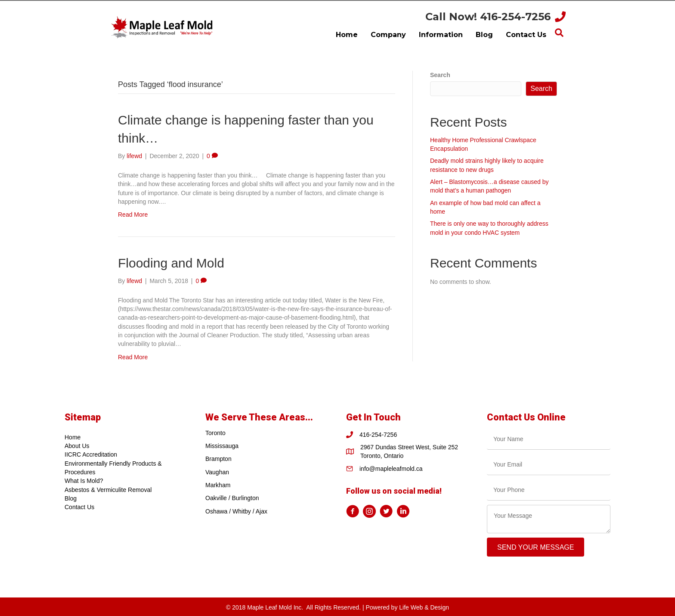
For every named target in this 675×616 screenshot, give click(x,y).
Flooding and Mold (171, 263)
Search (440, 75)
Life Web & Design (424, 607)
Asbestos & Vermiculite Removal (108, 490)
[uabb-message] (549, 519)
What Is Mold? (84, 481)
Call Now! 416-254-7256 (488, 17)
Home (73, 437)
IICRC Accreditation (91, 454)
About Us (77, 446)
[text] (549, 439)
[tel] (549, 490)
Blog (71, 498)
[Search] (559, 33)
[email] (549, 465)
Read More (133, 215)
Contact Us (79, 507)
